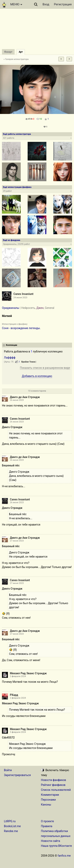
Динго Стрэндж (12, 427)
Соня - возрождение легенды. (21, 328)
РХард (14, 695)
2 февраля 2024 (18, 676)
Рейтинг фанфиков (53, 785)
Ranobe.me (11, 831)
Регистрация (63, 4)
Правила (47, 826)
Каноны (46, 805)
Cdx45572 (8, 738)
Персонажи (48, 800)
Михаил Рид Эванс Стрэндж (28, 673)
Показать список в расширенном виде (45, 368)
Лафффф (10, 358)
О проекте (48, 821)
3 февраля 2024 (18, 732)
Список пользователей (56, 790)
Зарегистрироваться (17, 775)
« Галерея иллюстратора (16, 59)
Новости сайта (51, 841)
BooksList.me (12, 826)
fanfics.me (64, 856)
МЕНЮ (16, 4)
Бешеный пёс (11, 465)
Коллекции (12, 345)
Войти (8, 770)
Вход (46, 4)
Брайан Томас (29, 362)
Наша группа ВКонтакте (57, 846)
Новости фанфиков (54, 780)
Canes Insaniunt (23, 294)
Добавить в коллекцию (37, 376)
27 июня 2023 (17, 541)
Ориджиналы (11, 308)
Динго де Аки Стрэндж (25, 397)
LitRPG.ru (10, 821)
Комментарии (50, 795)
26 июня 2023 (17, 400)
